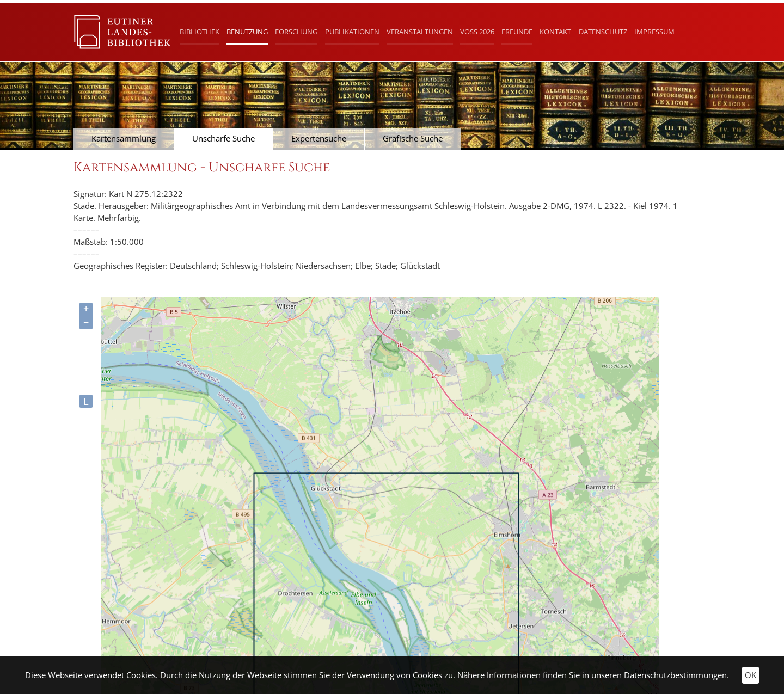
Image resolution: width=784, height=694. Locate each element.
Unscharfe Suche (223, 139)
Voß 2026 (477, 32)
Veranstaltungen (420, 32)
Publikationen (352, 32)
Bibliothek (200, 32)
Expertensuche (319, 139)
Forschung (296, 32)
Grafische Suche (413, 139)
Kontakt (555, 32)
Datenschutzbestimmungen (675, 675)
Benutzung (247, 32)
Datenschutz (603, 32)
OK (751, 675)
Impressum (654, 32)
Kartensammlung (124, 139)
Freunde (517, 32)
